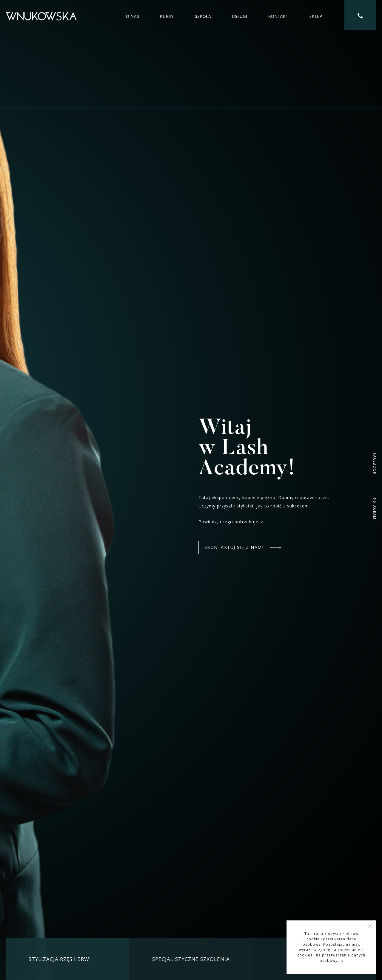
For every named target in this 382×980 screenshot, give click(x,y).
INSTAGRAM (375, 508)
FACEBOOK (375, 464)
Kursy (167, 16)
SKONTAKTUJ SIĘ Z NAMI (243, 547)
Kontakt (278, 16)
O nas (133, 16)
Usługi (240, 16)
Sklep (316, 16)
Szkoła (203, 16)
